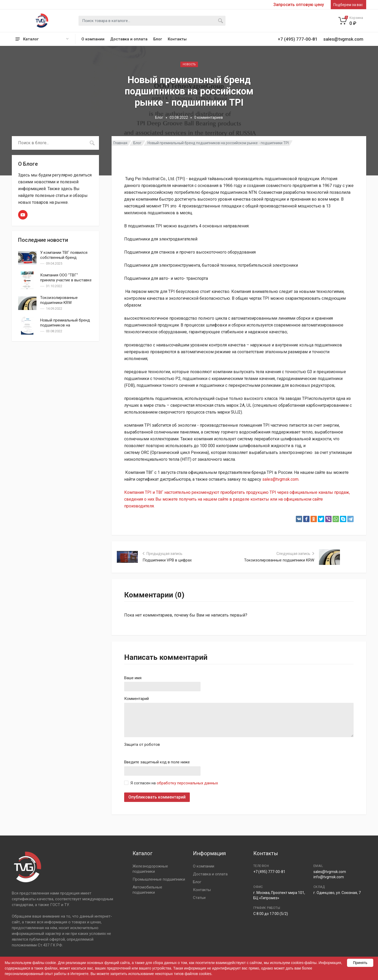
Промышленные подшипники (159, 879)
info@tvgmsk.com (329, 877)
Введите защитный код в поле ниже (157, 762)
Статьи (199, 898)
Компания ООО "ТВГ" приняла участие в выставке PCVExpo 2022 (66, 280)
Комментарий (136, 699)
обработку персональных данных (187, 783)
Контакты (177, 39)
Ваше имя (133, 678)
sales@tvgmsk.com (280, 479)
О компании (93, 39)
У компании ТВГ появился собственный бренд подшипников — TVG (64, 258)
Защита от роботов (142, 745)
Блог (158, 39)
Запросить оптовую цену (299, 5)
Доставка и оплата (129, 39)
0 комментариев (209, 117)
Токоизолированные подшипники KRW (59, 300)
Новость (189, 64)
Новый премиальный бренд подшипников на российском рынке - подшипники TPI (65, 328)
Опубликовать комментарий (157, 797)
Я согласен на (174, 783)
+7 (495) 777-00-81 (269, 872)
